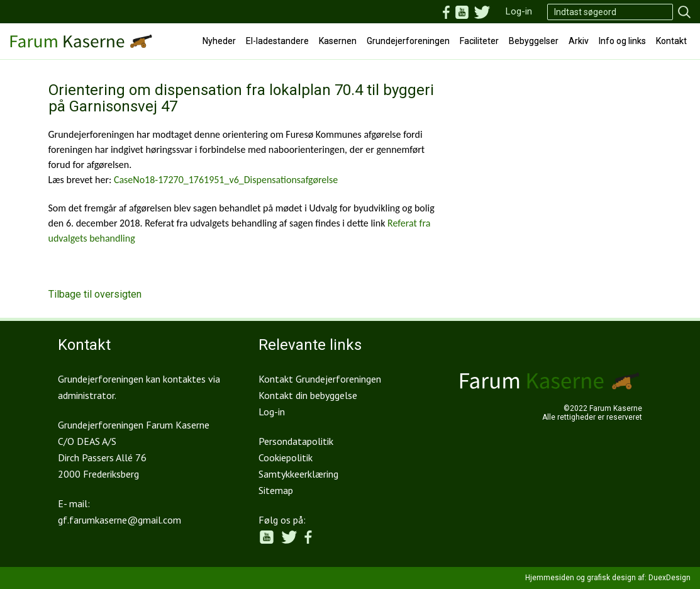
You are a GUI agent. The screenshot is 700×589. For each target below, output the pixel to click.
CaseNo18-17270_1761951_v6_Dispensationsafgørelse (226, 180)
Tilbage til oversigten (95, 294)
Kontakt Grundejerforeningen (320, 379)
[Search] (610, 12)
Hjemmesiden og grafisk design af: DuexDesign (608, 578)
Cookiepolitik (286, 457)
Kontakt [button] (671, 41)
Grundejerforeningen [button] (408, 41)
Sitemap (276, 490)
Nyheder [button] (219, 41)
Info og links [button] (622, 41)
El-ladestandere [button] (277, 41)
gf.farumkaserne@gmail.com (119, 520)
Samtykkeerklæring (298, 474)
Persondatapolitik (296, 441)
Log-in (519, 11)
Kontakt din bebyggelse (308, 395)
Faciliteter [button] (479, 41)
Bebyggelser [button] (534, 41)
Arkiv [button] (579, 41)
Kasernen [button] (338, 41)
